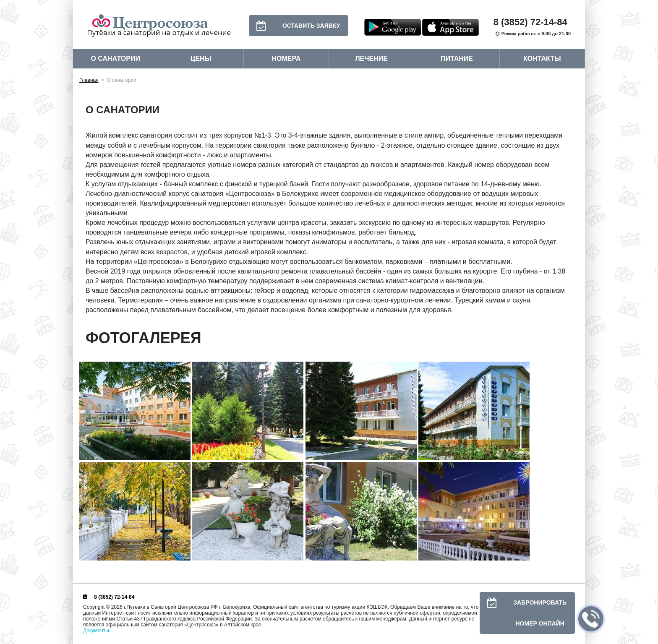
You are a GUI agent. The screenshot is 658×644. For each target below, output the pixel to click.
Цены (201, 59)
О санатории (115, 59)
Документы (96, 631)
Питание (457, 59)
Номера (286, 59)
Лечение (371, 59)
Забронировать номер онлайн (523, 613)
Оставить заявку (295, 26)
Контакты (542, 59)
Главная (89, 80)
